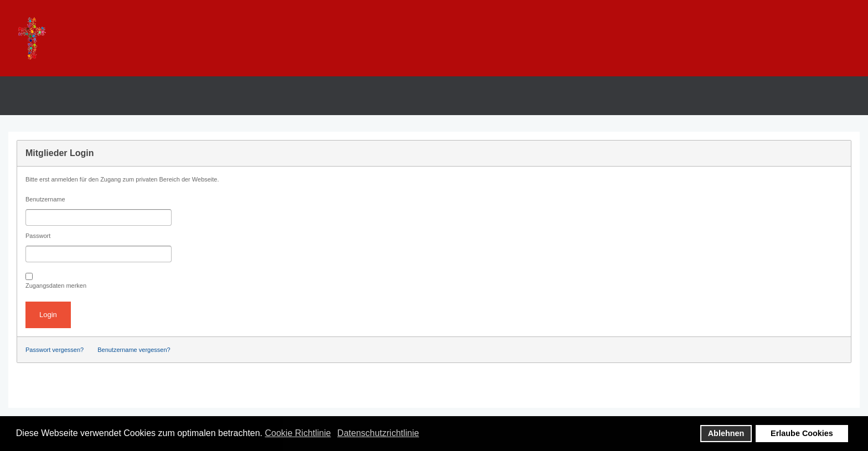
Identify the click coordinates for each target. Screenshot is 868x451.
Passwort (38, 236)
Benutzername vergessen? (134, 350)
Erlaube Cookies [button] (802, 433)
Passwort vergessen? (55, 350)
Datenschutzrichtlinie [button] (378, 433)
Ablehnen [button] (726, 433)
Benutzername (45, 199)
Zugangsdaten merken (56, 286)
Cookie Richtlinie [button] (298, 433)
